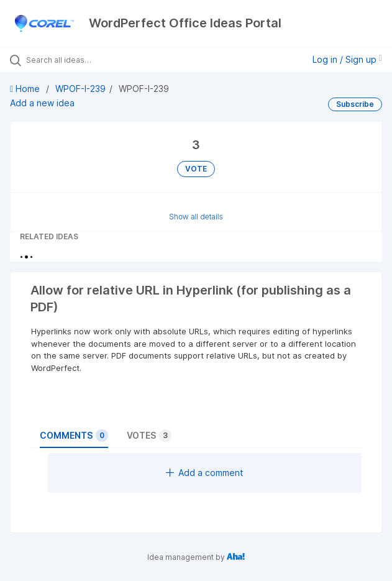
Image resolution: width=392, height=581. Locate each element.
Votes (149, 436)
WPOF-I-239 (80, 89)
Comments (74, 436)
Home (26, 89)
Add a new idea (42, 103)
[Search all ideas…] (97, 60)
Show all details (196, 217)
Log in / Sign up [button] (347, 59)
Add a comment (205, 473)
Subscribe (355, 104)
